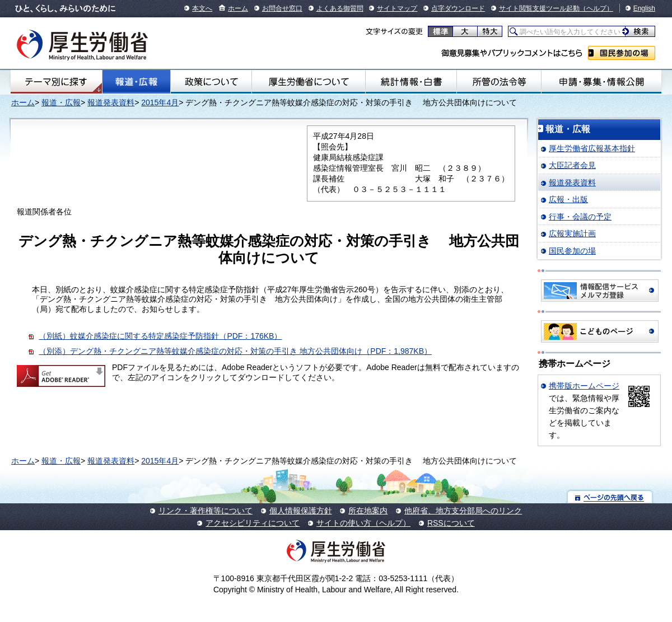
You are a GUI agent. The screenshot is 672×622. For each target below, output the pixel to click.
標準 (440, 31)
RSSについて (451, 523)
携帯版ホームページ (584, 386)
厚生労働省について (309, 82)
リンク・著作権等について (206, 511)
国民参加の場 (622, 53)
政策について (211, 82)
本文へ (202, 8)
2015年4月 (160, 102)
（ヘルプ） (596, 8)
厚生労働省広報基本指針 (592, 148)
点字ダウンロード (458, 8)
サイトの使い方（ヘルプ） (363, 523)
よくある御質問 (340, 8)
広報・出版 (568, 199)
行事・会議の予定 (580, 217)
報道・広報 (136, 82)
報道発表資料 (111, 102)
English (644, 8)
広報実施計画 (572, 233)
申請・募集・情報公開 (601, 82)
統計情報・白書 (411, 82)
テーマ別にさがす (56, 82)
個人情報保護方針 (301, 511)
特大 (490, 31)
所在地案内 (368, 511)
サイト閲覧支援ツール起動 (539, 8)
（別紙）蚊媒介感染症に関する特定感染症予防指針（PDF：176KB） (160, 336)
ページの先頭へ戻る (610, 497)
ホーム (238, 8)
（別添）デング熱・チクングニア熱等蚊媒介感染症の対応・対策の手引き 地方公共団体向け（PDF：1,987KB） (235, 351)
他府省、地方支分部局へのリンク (463, 511)
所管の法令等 (499, 82)
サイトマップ (397, 8)
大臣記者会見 (572, 165)
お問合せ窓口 (282, 8)
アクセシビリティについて (253, 523)
